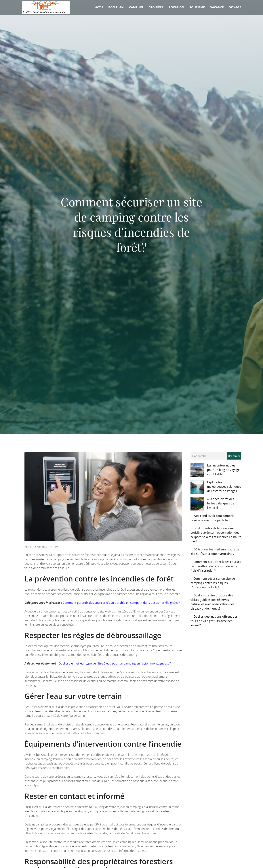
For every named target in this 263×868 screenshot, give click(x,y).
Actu (99, 7)
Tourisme (197, 7)
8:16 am (54, 547)
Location (177, 7)
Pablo (28, 547)
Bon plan (116, 7)
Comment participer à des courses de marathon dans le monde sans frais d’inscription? (216, 553)
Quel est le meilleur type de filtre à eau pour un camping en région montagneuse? (115, 663)
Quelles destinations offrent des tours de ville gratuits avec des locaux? (214, 608)
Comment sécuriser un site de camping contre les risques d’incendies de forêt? (213, 570)
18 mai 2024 (40, 547)
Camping (136, 7)
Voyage (235, 7)
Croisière (156, 7)
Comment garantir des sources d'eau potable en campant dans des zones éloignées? (121, 603)
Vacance (217, 7)
